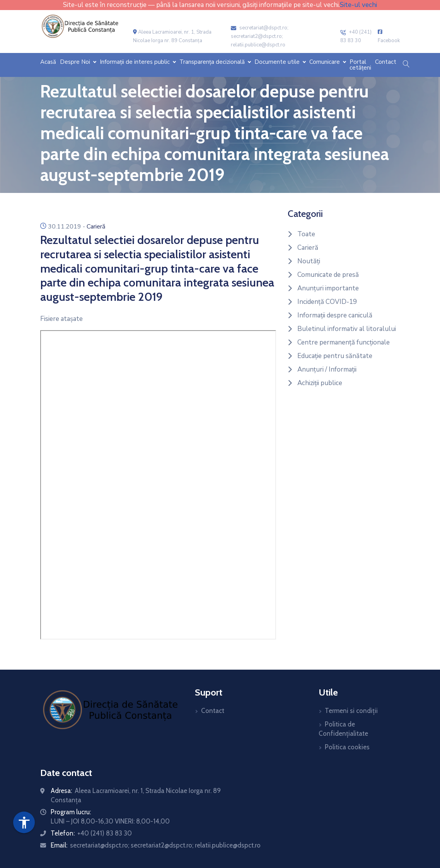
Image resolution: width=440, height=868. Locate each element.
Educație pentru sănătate (335, 356)
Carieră (96, 227)
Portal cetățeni (360, 65)
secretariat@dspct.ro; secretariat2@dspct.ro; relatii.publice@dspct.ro (260, 36)
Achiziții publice (320, 383)
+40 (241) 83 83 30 (105, 833)
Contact (386, 62)
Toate (306, 234)
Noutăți (309, 261)
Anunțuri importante (328, 288)
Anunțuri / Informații (327, 369)
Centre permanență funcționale (344, 342)
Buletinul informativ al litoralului (347, 329)
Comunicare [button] (325, 62)
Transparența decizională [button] (213, 62)
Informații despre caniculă (335, 315)
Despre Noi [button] (76, 62)
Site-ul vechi (358, 5)
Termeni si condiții (351, 711)
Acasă (48, 62)
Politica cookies (347, 747)
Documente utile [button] (278, 62)
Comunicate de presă (328, 275)
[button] (406, 65)
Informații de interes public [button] (136, 62)
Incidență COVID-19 (327, 302)
